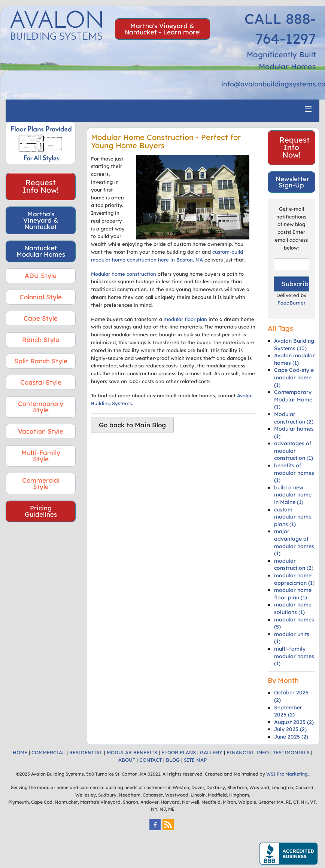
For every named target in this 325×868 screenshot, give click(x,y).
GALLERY (211, 752)
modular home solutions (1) (293, 608)
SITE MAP (195, 760)
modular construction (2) (294, 565)
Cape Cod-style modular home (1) (294, 377)
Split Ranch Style (41, 361)
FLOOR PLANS (179, 752)
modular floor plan (185, 319)
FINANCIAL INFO (248, 752)
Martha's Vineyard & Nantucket (41, 220)
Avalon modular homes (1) (294, 359)
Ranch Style (41, 340)
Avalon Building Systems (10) (294, 345)
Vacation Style (41, 431)
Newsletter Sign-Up (292, 182)
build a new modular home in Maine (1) (293, 495)
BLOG (173, 760)
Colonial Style (41, 297)
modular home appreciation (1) (294, 579)
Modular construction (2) (294, 418)
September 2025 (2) (288, 711)
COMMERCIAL (48, 752)
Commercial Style (41, 483)
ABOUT (127, 760)
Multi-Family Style (41, 456)
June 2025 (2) (291, 737)
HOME (20, 752)
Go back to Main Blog (132, 425)
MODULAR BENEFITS (132, 752)
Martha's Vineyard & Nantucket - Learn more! (162, 29)
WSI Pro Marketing (287, 774)
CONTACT (151, 760)
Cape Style (41, 318)
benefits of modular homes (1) (294, 473)
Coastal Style (41, 382)
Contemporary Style (41, 407)
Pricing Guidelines (41, 511)
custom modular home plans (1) (293, 517)
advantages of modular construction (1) (294, 451)
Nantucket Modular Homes (41, 251)
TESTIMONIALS (291, 752)
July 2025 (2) (290, 729)
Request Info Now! (41, 186)
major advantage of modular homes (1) (294, 542)
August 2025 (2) (294, 722)
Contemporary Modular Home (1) (293, 399)
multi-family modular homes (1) (294, 656)
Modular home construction (124, 274)
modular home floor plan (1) (293, 594)
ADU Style (41, 276)
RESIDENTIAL (86, 752)
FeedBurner (291, 303)
